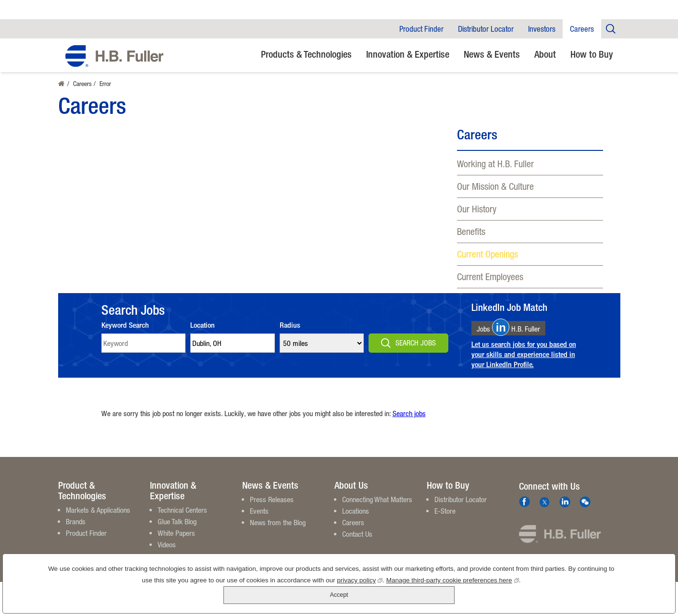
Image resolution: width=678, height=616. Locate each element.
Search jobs (409, 422)
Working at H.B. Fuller (495, 164)
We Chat (585, 511)
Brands (76, 530)
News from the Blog (278, 531)
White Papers (176, 542)
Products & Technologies (306, 54)
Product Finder (421, 29)
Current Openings (487, 254)
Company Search (611, 29)
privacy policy (334, 597)
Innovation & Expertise (408, 54)
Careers (582, 29)
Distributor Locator (486, 29)
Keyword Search (125, 334)
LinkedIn (565, 511)
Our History (477, 209)
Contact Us (357, 542)
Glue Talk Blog (177, 530)
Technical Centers (182, 518)
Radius (290, 334)
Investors (542, 29)
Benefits (471, 231)
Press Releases (272, 508)
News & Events (492, 54)
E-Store (445, 519)
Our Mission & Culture (495, 186)
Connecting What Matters (377, 508)
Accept (634, 592)
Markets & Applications (98, 518)
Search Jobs (416, 351)
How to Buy (592, 54)
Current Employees (490, 277)
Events (259, 519)
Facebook (524, 511)
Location (203, 334)
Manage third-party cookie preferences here (427, 597)
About (545, 54)
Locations (356, 519)
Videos (167, 553)
